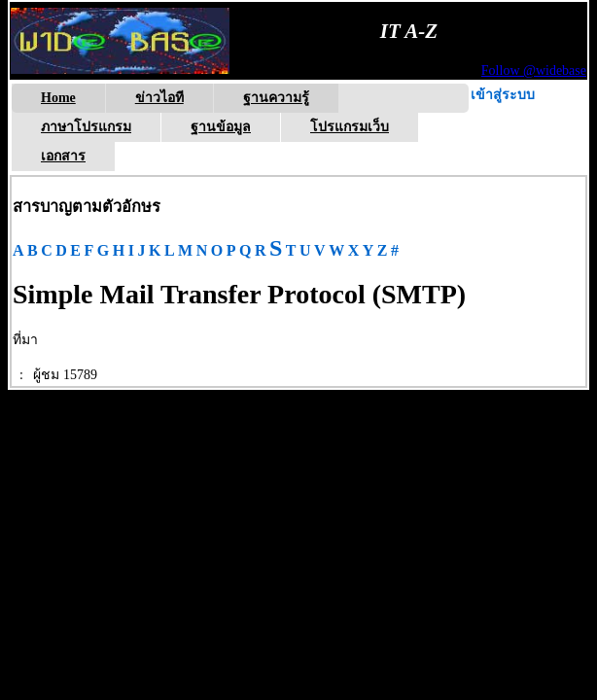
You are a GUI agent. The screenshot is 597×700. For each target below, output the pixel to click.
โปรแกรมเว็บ (350, 127)
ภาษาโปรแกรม (86, 127)
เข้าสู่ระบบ (503, 95)
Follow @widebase (534, 70)
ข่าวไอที (159, 98)
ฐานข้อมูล (221, 127)
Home (58, 98)
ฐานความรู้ (276, 98)
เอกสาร (63, 156)
